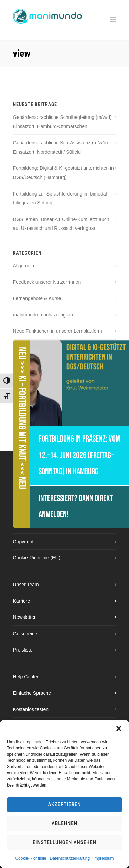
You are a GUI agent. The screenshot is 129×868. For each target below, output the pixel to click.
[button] (119, 728)
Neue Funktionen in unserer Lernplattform (58, 331)
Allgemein (24, 266)
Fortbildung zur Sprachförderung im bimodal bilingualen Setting (60, 198)
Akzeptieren (65, 804)
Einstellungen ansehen (64, 842)
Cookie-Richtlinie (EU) (37, 558)
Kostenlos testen (31, 709)
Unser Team (26, 585)
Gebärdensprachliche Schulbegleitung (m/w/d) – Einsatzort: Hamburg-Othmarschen (64, 122)
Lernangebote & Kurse (37, 298)
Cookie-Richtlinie (31, 858)
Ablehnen (64, 823)
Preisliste (23, 650)
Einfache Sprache (32, 693)
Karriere (22, 601)
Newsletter (24, 617)
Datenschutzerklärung (70, 858)
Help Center (26, 677)
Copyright (23, 542)
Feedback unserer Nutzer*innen (47, 282)
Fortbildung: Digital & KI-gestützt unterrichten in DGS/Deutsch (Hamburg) (63, 173)
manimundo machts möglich (43, 315)
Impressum (103, 858)
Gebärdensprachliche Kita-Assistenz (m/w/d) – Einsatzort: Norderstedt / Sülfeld (63, 147)
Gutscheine (25, 634)
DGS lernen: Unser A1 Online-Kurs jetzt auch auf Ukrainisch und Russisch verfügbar (61, 224)
